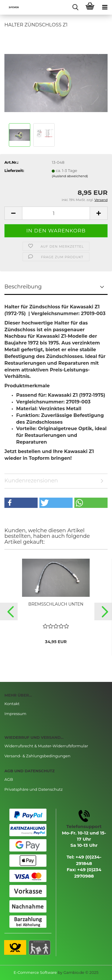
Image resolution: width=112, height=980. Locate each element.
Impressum (15, 714)
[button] (21, 503)
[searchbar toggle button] (75, 7)
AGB (9, 779)
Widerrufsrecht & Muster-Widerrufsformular (46, 746)
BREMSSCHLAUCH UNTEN (56, 604)
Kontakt (12, 704)
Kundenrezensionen (31, 481)
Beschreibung (23, 287)
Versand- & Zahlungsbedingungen (37, 756)
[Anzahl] (56, 213)
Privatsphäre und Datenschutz (34, 789)
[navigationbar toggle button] (105, 7)
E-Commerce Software (35, 972)
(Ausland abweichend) (70, 176)
